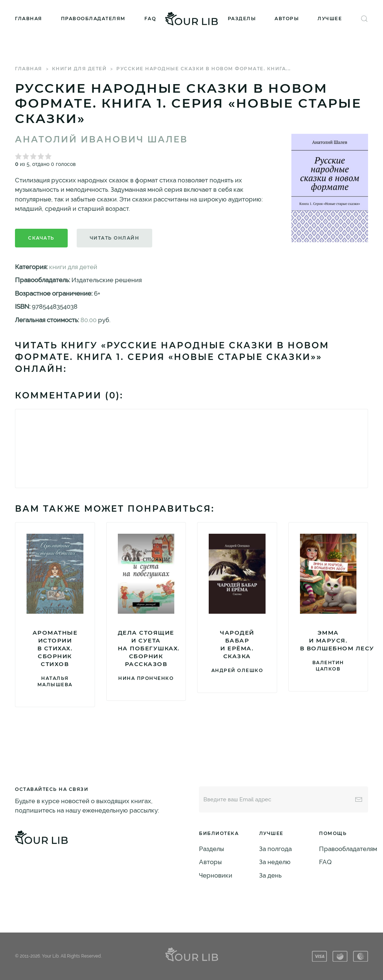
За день (270, 875)
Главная (29, 19)
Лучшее (330, 19)
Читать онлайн (115, 238)
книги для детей (79, 69)
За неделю (275, 862)
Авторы (287, 19)
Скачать (41, 238)
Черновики (216, 875)
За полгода (275, 849)
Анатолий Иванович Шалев (101, 139)
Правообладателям (93, 19)
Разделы (242, 19)
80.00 (88, 320)
